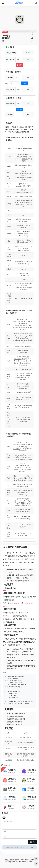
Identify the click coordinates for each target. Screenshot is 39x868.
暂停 (19, 65)
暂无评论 (7, 813)
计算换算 (5, 32)
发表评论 (32, 842)
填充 (29, 53)
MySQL (26, 652)
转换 (24, 83)
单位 (6, 84)
